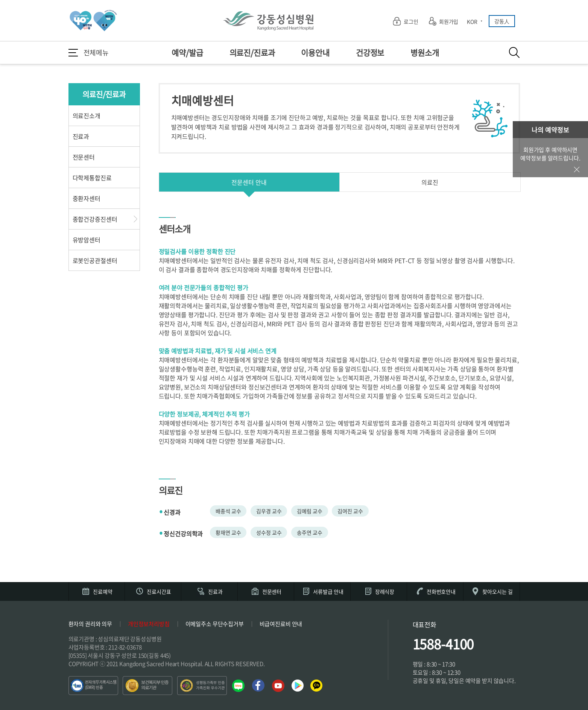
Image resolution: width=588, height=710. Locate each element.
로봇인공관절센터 (95, 260)
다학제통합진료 (92, 178)
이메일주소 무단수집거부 (215, 624)
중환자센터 (87, 198)
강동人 (502, 21)
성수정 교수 (269, 532)
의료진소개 (87, 116)
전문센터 (84, 157)
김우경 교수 (269, 511)
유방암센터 (87, 240)
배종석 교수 (228, 511)
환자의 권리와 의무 (90, 624)
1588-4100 (443, 644)
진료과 (81, 136)
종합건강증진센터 (95, 219)
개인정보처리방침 (149, 624)
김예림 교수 (309, 511)
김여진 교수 (350, 511)
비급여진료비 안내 (281, 624)
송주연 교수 (309, 532)
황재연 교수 (228, 532)
